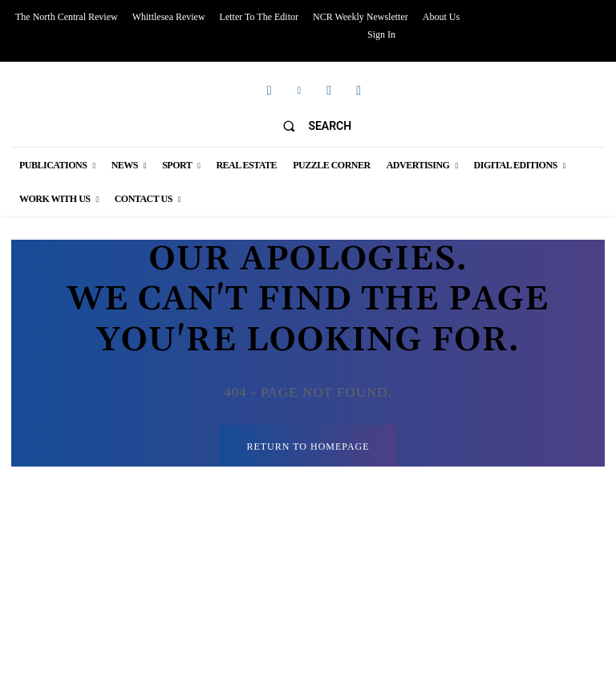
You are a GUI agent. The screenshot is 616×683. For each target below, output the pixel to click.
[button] (310, 126)
